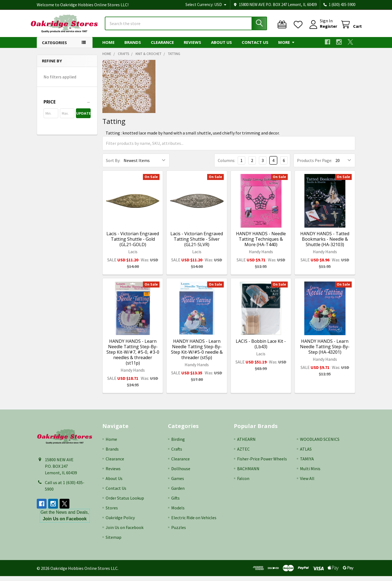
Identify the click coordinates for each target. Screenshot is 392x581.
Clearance (162, 47)
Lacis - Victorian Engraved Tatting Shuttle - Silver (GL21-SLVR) (197, 244)
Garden (178, 493)
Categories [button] (54, 47)
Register (322, 29)
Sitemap (114, 542)
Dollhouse (181, 473)
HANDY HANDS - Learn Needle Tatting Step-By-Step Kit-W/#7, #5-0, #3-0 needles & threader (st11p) (133, 357)
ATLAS (306, 454)
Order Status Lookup (125, 503)
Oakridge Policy (120, 522)
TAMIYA (307, 464)
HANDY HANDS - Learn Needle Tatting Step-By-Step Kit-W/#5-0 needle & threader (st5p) (197, 354)
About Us (221, 47)
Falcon (243, 483)
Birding (178, 444)
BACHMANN (248, 473)
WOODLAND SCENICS (320, 444)
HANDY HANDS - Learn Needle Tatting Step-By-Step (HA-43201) (325, 351)
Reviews (192, 47)
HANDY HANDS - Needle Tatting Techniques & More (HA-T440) (261, 244)
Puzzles (179, 532)
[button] (67, 107)
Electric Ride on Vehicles (194, 522)
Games (178, 483)
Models (178, 513)
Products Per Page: (315, 165)
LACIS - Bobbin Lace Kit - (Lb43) (261, 349)
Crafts (177, 454)
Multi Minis (310, 473)
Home (108, 47)
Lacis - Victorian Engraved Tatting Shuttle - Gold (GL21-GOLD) (133, 244)
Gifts (175, 503)
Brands (133, 47)
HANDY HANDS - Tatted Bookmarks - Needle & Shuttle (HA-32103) (325, 244)
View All (307, 483)
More (287, 47)
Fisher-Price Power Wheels (262, 464)
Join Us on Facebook (125, 532)
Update (83, 118)
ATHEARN (246, 444)
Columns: (226, 165)
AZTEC (243, 454)
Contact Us (255, 47)
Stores (112, 513)
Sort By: (113, 165)
